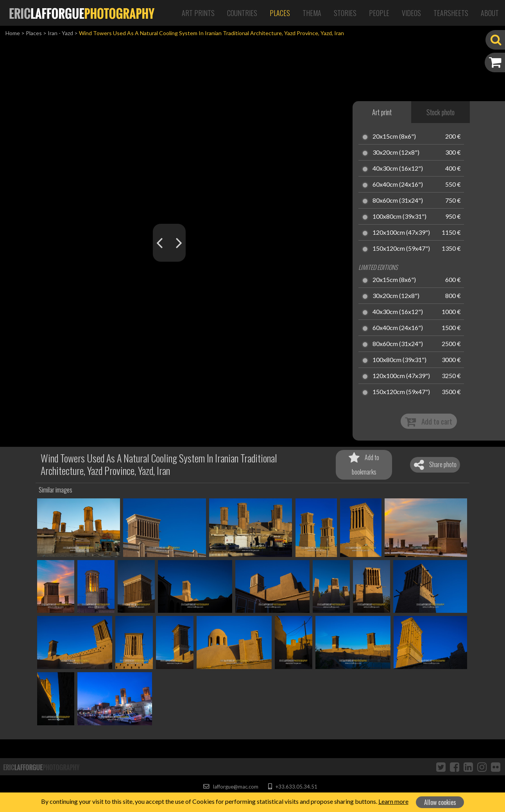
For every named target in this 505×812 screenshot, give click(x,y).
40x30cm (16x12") (398, 169)
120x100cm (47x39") (401, 233)
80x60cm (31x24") (398, 201)
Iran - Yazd (60, 33)
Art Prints (198, 13)
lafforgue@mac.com (231, 787)
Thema (312, 13)
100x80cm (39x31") (399, 217)
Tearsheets (451, 13)
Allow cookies (440, 802)
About (490, 13)
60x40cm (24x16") (398, 185)
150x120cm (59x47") (401, 249)
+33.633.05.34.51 (293, 787)
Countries (242, 13)
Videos (411, 13)
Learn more (393, 801)
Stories (345, 13)
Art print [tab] (382, 112)
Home (13, 33)
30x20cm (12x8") (396, 153)
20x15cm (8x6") (394, 137)
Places (280, 13)
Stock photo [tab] (441, 112)
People (379, 13)
